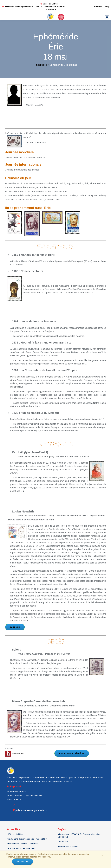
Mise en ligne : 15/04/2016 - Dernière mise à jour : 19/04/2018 (80, 836)
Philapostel (41, 65)
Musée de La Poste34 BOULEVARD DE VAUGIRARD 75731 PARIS (50, 7)
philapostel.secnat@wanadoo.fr (18, 7)
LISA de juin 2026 (15, 834)
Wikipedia (15, 627)
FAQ (107, 7)
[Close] (102, 855)
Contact (98, 7)
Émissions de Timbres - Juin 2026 (22, 844)
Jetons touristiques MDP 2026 (21, 849)
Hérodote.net (14, 754)
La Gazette (63, 842)
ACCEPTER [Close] (23, 862)
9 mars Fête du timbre (68, 847)
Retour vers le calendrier (72, 753)
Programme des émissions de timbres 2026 (27, 839)
